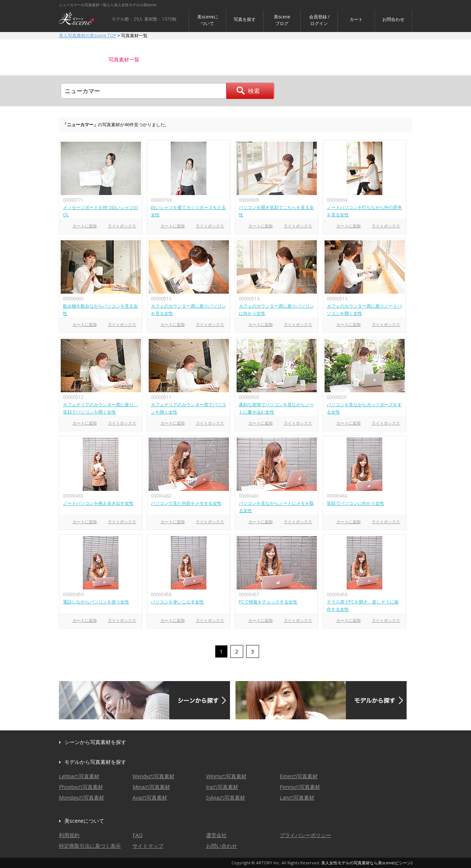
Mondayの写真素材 (82, 798)
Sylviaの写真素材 (226, 798)
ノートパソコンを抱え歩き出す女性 (98, 503)
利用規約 (69, 835)
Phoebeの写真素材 (81, 787)
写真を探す (245, 19)
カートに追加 (85, 226)
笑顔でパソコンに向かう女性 (355, 503)
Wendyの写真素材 (153, 776)
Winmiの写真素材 (226, 776)
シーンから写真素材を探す (95, 742)
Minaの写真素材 (151, 787)
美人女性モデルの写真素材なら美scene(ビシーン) (367, 863)
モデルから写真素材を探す (95, 762)
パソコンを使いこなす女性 (177, 602)
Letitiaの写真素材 (79, 776)
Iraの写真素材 (222, 787)
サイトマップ (148, 846)
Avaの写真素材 (150, 798)
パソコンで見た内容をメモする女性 (186, 503)
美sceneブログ (282, 20)
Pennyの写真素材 (300, 787)
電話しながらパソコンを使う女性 (96, 602)
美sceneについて (208, 20)
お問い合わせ (222, 846)
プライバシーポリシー (305, 835)
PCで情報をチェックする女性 (268, 602)
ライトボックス (122, 226)
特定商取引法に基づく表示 (90, 846)
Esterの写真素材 (299, 776)
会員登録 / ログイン (319, 20)
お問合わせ (393, 19)
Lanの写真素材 (297, 798)
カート (356, 19)
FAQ (138, 835)
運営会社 (216, 835)
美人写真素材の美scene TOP (88, 36)
